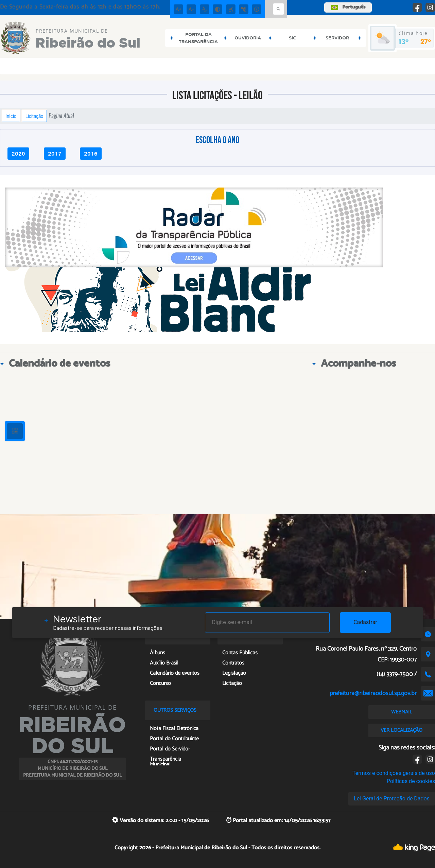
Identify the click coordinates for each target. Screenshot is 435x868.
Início (11, 116)
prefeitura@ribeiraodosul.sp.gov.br (373, 693)
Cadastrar (365, 622)
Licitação (34, 116)
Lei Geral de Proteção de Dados (392, 799)
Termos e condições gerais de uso (394, 773)
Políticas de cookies (411, 781)
